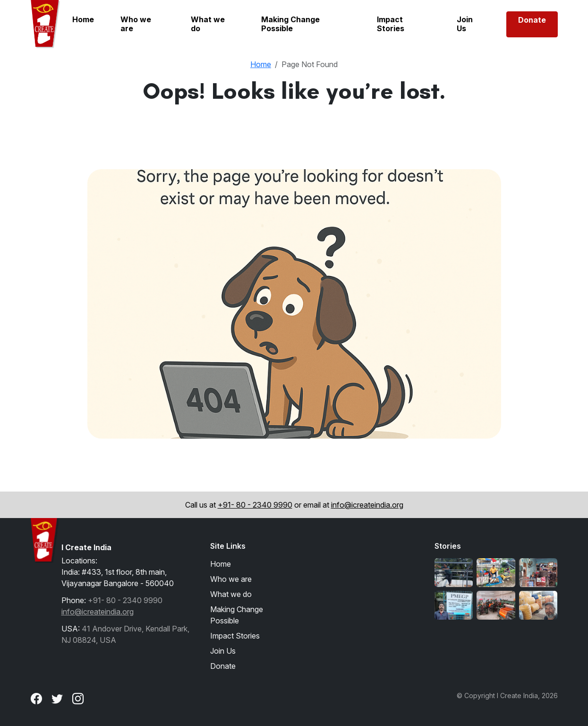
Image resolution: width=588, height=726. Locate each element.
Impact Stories (391, 24)
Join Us (465, 24)
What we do (208, 24)
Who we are (136, 24)
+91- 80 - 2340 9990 (255, 505)
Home (83, 19)
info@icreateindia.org (367, 505)
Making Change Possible (290, 24)
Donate (532, 20)
